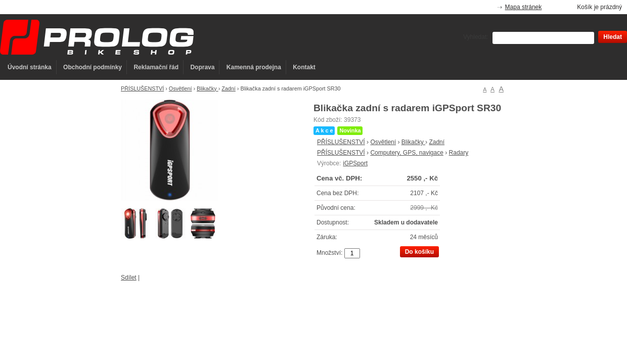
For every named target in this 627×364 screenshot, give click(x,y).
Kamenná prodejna (254, 67)
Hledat (613, 37)
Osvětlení (181, 88)
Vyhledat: (476, 37)
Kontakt (304, 67)
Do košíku (419, 252)
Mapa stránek (524, 7)
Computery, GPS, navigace (407, 153)
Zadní (229, 88)
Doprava (202, 67)
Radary (459, 153)
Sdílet (129, 278)
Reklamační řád (156, 67)
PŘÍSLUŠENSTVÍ (142, 88)
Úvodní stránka (30, 67)
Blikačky (208, 88)
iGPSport (355, 163)
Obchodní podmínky (93, 67)
